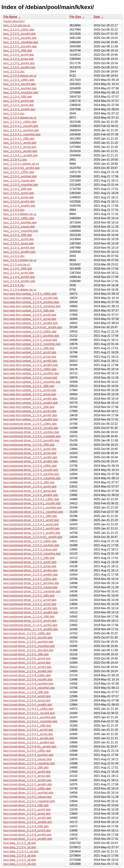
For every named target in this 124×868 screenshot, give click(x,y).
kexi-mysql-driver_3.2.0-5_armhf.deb (27, 659)
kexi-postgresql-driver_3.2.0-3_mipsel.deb (30, 549)
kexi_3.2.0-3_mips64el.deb (21, 185)
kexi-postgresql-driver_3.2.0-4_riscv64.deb (31, 470)
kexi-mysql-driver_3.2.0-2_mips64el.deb (29, 801)
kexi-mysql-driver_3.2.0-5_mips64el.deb (29, 646)
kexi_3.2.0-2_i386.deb (18, 235)
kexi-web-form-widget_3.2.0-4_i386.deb (29, 311)
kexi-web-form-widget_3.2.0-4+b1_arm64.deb (33, 327)
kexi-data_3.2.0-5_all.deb (20, 843)
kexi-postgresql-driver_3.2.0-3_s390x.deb (30, 541)
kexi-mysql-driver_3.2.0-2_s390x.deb (27, 789)
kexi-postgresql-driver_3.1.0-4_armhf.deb (30, 621)
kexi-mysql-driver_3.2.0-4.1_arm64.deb (29, 738)
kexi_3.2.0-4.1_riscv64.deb (21, 126)
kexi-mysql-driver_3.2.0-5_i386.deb (26, 654)
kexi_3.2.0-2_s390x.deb (19, 218)
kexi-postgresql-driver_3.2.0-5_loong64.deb (31, 440)
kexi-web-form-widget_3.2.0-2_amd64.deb (31, 403)
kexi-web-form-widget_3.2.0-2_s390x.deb (30, 369)
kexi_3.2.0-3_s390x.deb (19, 172)
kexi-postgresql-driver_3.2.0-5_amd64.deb (31, 461)
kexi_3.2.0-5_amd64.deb (19, 67)
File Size (75, 17)
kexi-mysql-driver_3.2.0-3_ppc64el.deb (28, 755)
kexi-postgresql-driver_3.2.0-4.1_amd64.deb (32, 533)
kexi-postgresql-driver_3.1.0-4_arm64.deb (30, 625)
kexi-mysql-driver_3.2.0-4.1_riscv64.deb (29, 713)
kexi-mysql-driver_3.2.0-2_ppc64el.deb (28, 793)
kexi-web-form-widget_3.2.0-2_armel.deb (30, 394)
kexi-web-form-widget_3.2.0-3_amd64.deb (31, 365)
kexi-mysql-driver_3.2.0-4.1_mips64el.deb (30, 721)
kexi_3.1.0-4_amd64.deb (19, 281)
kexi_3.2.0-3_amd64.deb (19, 206)
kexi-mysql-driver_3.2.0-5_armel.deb (27, 663)
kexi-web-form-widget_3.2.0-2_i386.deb (29, 386)
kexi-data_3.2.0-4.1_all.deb (21, 851)
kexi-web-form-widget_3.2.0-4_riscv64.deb (31, 298)
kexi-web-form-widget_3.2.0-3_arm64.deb (30, 361)
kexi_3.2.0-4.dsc (14, 113)
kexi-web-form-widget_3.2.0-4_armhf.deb (30, 315)
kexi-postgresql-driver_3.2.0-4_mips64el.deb (32, 478)
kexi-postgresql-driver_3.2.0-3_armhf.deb (30, 562)
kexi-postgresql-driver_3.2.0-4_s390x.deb (30, 466)
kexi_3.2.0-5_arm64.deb (19, 63)
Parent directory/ (14, 21)
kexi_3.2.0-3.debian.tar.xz (20, 214)
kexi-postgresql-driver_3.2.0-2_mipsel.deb (30, 587)
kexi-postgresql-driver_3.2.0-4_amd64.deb (31, 495)
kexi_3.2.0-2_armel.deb (19, 243)
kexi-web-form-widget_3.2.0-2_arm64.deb (30, 399)
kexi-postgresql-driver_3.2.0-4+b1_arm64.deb (33, 537)
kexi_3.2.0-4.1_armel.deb (20, 147)
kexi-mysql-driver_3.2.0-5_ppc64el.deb (28, 642)
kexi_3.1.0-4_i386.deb (18, 269)
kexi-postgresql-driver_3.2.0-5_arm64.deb (30, 457)
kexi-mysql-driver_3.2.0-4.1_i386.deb (27, 726)
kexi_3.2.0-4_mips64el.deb (21, 92)
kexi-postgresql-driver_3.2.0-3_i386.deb (29, 558)
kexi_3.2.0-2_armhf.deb (19, 239)
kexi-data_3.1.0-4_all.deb (20, 864)
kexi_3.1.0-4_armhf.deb (19, 273)
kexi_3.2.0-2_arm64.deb (19, 248)
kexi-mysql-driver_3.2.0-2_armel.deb (27, 814)
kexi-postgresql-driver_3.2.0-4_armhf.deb (30, 487)
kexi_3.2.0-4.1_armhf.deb (20, 143)
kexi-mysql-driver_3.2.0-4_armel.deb (27, 700)
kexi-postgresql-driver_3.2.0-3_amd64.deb (31, 575)
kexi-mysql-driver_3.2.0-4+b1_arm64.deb (30, 747)
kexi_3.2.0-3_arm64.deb (19, 202)
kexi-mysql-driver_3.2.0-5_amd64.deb (28, 671)
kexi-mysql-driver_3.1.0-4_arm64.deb (27, 835)
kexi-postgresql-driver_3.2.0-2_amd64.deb (31, 612)
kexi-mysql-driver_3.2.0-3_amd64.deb (28, 784)
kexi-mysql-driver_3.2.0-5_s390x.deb (27, 633)
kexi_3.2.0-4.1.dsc (15, 160)
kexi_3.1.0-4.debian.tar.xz (20, 290)
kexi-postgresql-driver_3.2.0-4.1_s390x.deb (31, 499)
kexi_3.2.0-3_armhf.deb (19, 193)
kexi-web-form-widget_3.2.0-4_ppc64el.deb (31, 302)
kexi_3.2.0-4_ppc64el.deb (20, 88)
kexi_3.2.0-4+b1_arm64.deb (22, 168)
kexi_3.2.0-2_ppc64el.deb (20, 223)
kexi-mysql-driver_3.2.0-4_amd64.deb (28, 705)
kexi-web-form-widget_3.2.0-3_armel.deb (30, 357)
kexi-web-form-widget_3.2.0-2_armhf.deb (30, 390)
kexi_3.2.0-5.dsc (14, 72)
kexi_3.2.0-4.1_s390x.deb (20, 122)
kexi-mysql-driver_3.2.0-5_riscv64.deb (28, 638)
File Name (10, 17)
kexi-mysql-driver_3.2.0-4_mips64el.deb (29, 688)
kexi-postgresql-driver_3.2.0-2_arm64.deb (30, 608)
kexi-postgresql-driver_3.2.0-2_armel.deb (30, 604)
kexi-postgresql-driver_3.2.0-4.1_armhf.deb (31, 520)
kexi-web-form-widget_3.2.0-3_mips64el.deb (32, 344)
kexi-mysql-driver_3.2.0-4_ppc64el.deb (28, 684)
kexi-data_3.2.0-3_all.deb (20, 856)
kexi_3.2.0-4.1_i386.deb (19, 139)
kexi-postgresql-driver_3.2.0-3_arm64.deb (30, 570)
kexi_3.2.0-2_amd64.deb (19, 252)
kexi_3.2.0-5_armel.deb (19, 59)
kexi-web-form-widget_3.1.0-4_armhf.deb (30, 411)
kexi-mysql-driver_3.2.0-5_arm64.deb (27, 667)
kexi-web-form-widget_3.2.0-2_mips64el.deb (32, 382)
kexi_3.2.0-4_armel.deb (19, 105)
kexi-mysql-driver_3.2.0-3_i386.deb (26, 768)
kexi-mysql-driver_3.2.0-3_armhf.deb (27, 772)
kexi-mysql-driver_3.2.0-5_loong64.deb (29, 650)
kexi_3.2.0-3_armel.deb (19, 197)
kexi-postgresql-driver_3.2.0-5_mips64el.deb (32, 436)
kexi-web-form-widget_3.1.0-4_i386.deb (29, 407)
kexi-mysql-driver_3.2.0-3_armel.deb (27, 776)
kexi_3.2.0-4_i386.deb (18, 97)
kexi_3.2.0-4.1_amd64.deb (21, 155)
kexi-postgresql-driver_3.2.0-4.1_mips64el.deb (33, 512)
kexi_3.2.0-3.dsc (14, 210)
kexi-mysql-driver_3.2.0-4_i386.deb (26, 692)
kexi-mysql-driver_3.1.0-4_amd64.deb (28, 839)
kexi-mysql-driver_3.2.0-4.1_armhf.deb (28, 730)
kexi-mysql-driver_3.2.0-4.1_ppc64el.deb (30, 717)
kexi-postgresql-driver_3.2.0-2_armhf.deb (30, 600)
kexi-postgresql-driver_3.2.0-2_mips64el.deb (32, 591)
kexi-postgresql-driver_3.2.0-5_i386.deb (29, 445)
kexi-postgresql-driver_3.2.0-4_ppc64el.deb (31, 474)
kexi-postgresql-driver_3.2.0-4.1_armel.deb (31, 524)
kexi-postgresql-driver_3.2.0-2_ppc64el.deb (31, 583)
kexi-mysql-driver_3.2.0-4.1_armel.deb (28, 734)
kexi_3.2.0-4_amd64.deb (19, 109)
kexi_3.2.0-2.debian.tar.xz (20, 260)
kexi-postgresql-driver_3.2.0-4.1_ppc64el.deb (32, 508)
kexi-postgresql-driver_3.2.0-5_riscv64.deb (31, 428)
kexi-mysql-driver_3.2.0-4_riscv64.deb (28, 679)
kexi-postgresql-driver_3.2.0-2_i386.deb (29, 596)
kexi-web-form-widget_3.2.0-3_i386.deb (29, 348)
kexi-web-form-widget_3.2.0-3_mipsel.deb (30, 340)
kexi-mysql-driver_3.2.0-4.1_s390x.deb (28, 709)
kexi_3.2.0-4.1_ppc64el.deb (21, 130)
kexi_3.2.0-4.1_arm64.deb (20, 151)
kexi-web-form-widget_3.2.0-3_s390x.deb (30, 332)
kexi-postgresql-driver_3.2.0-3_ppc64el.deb (31, 545)
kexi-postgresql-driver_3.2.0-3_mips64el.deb (32, 554)
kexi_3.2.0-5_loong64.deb (20, 46)
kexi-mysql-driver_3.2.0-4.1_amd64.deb (29, 742)
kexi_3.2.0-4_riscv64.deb (20, 84)
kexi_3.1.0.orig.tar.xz (17, 264)
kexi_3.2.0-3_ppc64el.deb (20, 176)
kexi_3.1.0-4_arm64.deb (19, 277)
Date (97, 17)
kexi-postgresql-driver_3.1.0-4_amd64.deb (31, 629)
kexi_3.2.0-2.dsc (14, 256)
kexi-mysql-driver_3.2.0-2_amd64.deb (28, 822)
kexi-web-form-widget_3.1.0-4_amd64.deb (31, 419)
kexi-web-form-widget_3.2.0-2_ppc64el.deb (31, 373)
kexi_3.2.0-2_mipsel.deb (19, 227)
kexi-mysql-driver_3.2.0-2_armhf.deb (27, 810)
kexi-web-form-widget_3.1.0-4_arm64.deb (30, 415)
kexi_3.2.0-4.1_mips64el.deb (22, 134)
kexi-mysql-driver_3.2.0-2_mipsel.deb (28, 797)
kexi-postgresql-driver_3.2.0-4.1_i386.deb (30, 516)
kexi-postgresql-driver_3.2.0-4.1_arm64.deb (31, 528)
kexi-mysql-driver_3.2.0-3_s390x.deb (27, 751)
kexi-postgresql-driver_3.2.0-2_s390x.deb (30, 579)
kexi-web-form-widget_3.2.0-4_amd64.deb (31, 323)
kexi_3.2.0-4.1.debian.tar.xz (21, 164)
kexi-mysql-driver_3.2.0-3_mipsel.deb (28, 759)
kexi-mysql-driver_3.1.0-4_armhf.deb (27, 830)
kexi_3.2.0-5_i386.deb (18, 51)
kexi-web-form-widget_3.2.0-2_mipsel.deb (30, 378)
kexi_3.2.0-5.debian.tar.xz (20, 76)
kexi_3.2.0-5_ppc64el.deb (20, 38)
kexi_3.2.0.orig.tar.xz (17, 25)
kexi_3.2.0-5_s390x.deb (19, 30)
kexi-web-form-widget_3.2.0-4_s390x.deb (30, 294)
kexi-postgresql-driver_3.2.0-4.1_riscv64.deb (32, 503)
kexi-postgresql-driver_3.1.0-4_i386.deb (29, 617)
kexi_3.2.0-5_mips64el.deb (21, 42)
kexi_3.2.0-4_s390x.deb (19, 80)
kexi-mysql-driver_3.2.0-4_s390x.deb (27, 675)
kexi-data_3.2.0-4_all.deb (20, 847)
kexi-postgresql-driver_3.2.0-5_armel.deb (30, 453)
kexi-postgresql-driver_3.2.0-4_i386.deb (29, 482)
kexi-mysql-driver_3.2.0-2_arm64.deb (27, 818)
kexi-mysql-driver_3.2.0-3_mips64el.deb (29, 763)
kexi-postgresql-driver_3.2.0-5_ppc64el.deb (31, 432)
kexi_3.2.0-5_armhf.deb (19, 55)
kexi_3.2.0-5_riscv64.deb (20, 34)
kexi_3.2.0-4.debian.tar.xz (20, 118)
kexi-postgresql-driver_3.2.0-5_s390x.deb (30, 424)
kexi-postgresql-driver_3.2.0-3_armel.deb (30, 566)
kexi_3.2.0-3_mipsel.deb (19, 181)
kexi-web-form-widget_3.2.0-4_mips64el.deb (32, 306)
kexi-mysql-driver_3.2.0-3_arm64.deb (27, 780)
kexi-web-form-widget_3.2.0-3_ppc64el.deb (31, 336)
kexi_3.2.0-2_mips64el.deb (21, 231)
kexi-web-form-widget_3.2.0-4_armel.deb (30, 319)
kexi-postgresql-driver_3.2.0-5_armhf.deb (30, 449)
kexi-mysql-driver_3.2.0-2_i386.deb (26, 805)
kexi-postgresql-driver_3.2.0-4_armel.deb (30, 491)
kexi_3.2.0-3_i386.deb (18, 189)
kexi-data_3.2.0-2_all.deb (20, 860)
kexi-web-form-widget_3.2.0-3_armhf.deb (30, 352)
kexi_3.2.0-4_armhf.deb (19, 101)
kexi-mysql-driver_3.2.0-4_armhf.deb (27, 696)
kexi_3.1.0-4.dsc (14, 285)
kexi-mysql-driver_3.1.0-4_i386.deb (26, 826)
